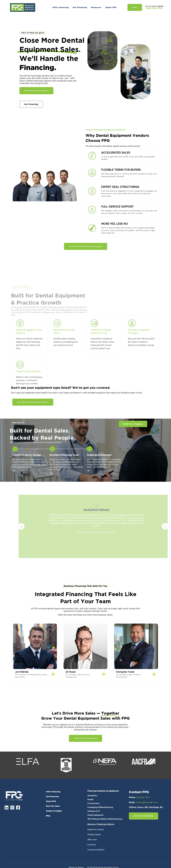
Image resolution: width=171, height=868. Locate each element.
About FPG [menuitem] (51, 801)
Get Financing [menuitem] (52, 796)
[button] (133, 424)
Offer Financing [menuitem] (53, 792)
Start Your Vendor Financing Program (86, 246)
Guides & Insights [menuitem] (54, 811)
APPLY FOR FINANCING (144, 816)
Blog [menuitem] (48, 816)
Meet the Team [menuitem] (53, 806)
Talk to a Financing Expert (85, 738)
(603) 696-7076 (154, 8)
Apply (135, 7)
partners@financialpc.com (147, 802)
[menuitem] (61, 7)
